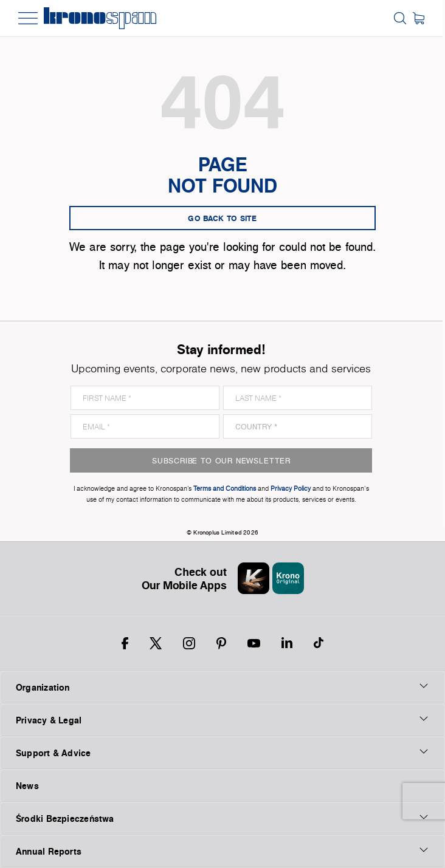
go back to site (222, 218)
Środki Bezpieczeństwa (222, 818)
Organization (222, 687)
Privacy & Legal (222, 720)
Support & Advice (222, 753)
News (27, 786)
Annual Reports (222, 851)
